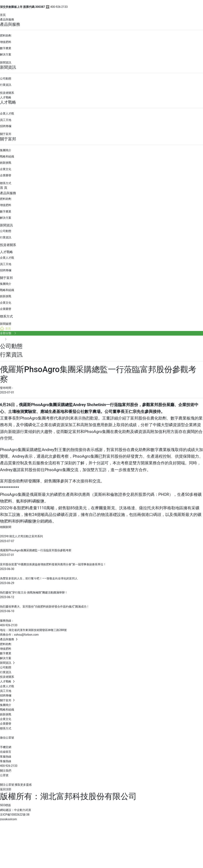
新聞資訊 (6, 62)
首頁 (3, 15)
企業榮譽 (6, 175)
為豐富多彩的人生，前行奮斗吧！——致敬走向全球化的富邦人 (39, 578)
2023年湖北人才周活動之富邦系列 (21, 536)
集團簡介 (6, 150)
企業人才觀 (7, 113)
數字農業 (6, 48)
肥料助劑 (6, 36)
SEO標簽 (5, 805)
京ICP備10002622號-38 (15, 815)
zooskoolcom (8, 819)
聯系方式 (6, 183)
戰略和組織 (7, 156)
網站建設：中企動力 (13, 810)
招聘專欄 (6, 126)
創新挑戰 (6, 163)
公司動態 (6, 79)
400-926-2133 (56, 7)
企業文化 (6, 169)
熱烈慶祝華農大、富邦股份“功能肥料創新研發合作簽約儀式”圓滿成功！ (45, 607)
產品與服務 (7, 19)
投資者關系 (7, 93)
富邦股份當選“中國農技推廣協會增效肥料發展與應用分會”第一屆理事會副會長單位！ (53, 564)
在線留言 (6, 752)
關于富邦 (6, 134)
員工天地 (6, 120)
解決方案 (6, 54)
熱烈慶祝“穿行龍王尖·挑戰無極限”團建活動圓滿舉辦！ (34, 592)
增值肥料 (6, 42)
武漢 (28, 810)
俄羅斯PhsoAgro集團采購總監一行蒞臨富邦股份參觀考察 (36, 550)
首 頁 (4, 188)
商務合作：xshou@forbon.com (19, 635)
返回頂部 (6, 789)
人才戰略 (6, 97)
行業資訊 (6, 85)
